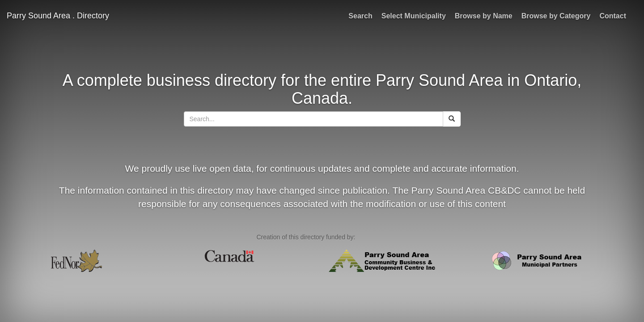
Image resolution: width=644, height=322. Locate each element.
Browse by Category (556, 16)
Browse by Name (484, 16)
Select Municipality (414, 16)
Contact (613, 16)
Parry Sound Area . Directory (58, 16)
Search (360, 16)
